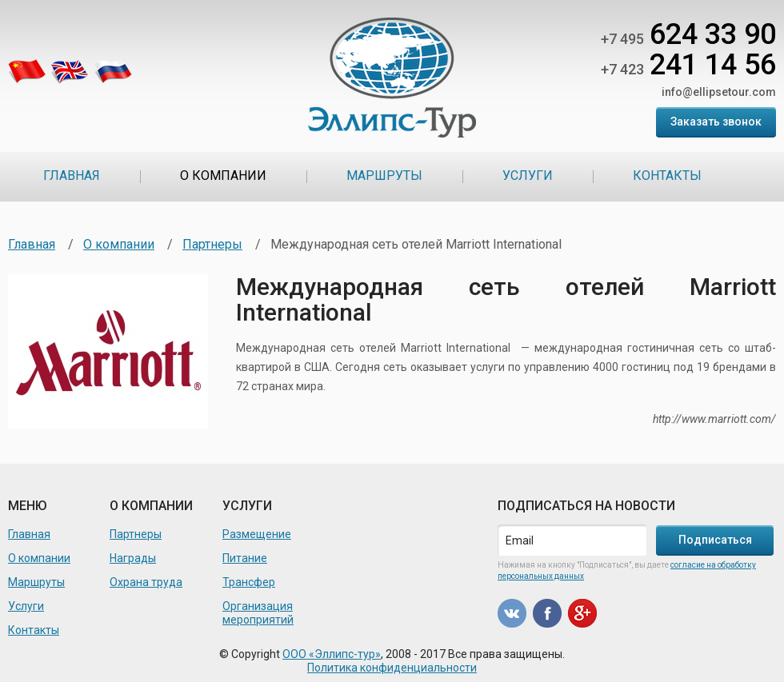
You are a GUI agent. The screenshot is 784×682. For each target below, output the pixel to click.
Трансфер (249, 582)
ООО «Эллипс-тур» (332, 654)
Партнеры (212, 244)
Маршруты (384, 175)
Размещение (257, 534)
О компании (223, 175)
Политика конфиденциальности (392, 668)
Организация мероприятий (258, 613)
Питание (245, 558)
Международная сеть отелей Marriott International (506, 299)
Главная (72, 175)
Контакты (667, 175)
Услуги (528, 175)
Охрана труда (146, 582)
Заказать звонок (716, 122)
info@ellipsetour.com (719, 92)
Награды (133, 558)
